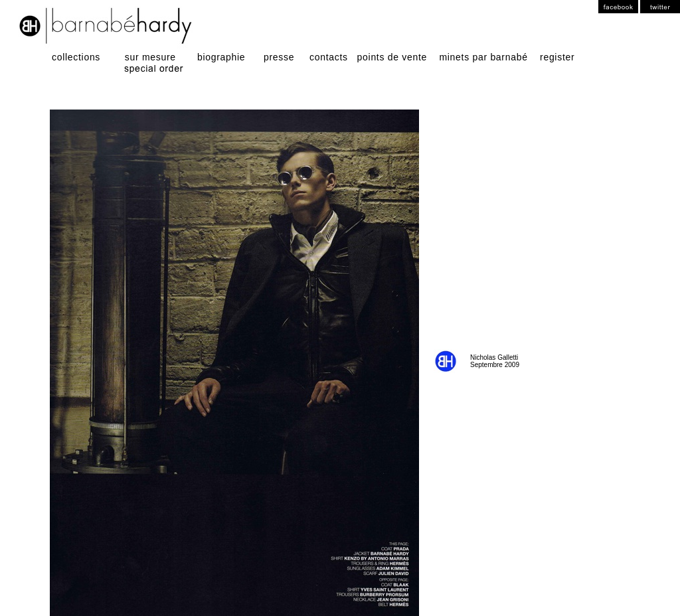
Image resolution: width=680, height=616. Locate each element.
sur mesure (149, 57)
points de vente (390, 57)
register (557, 57)
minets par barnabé (483, 57)
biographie (220, 57)
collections (81, 57)
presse (278, 57)
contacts (327, 57)
